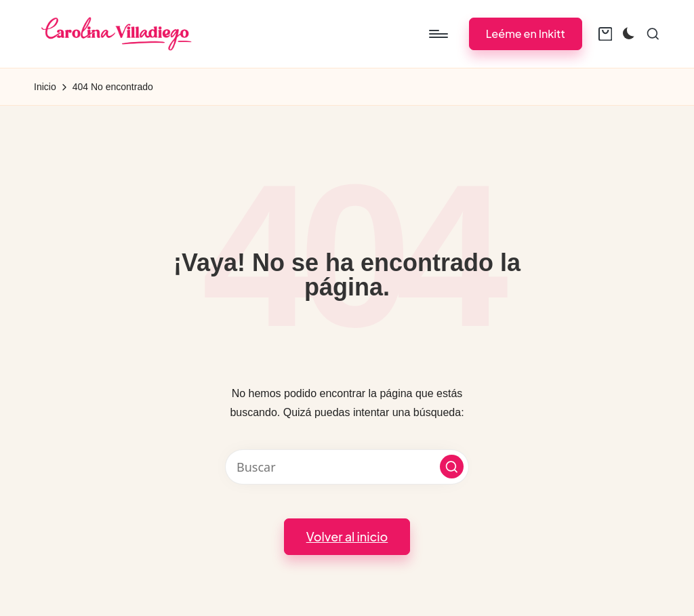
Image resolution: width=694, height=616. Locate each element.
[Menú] (437, 34)
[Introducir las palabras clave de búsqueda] (347, 467)
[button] (526, 34)
